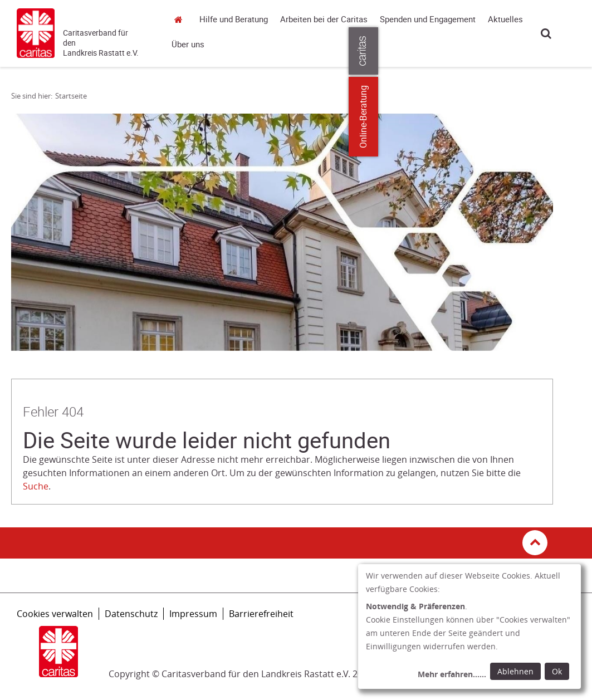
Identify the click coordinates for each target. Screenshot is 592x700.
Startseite (182, 19)
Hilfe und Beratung (234, 19)
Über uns (188, 45)
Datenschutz (131, 614)
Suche (546, 33)
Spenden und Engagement (428, 19)
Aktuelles (505, 19)
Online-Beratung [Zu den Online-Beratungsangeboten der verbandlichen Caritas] (577, 117)
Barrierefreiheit (261, 614)
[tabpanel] (282, 232)
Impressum (193, 614)
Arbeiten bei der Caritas (324, 19)
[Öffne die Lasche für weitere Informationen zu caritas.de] (577, 51)
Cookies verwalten (55, 614)
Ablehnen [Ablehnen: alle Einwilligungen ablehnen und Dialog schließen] (515, 671)
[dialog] (469, 626)
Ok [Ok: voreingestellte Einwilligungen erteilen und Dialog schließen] (557, 671)
